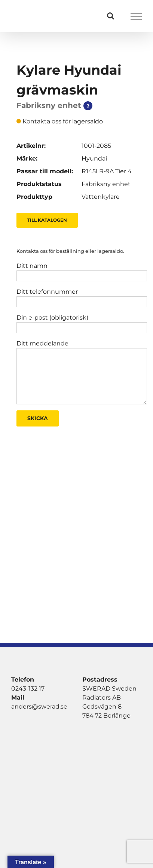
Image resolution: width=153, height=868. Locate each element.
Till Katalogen (47, 220)
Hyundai (94, 158)
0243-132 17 (28, 689)
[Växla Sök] (111, 16)
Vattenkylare (101, 197)
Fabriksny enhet (106, 184)
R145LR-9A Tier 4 (107, 171)
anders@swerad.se (39, 707)
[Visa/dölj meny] (136, 16)
